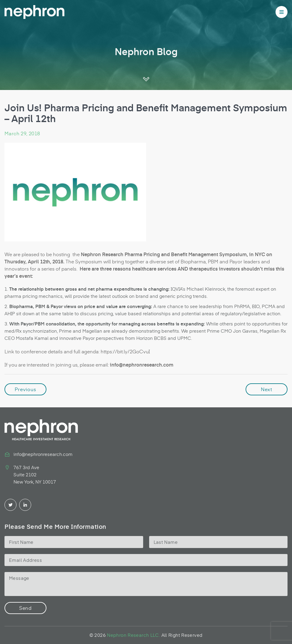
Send (25, 608)
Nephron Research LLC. (133, 635)
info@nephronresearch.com (43, 454)
